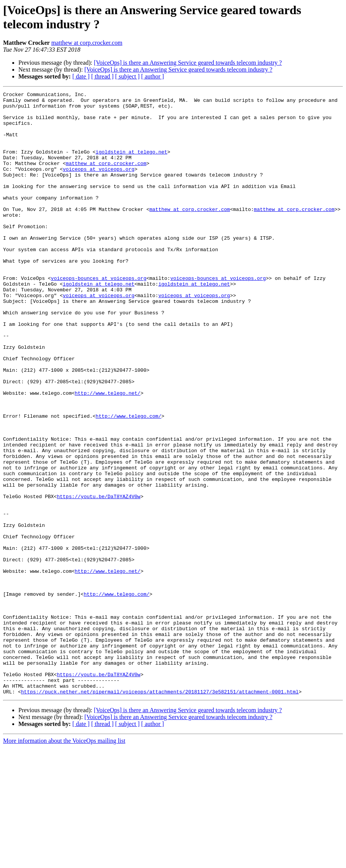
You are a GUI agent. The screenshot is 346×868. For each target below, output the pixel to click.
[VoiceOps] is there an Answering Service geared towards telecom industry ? (188, 63)
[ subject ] (127, 76)
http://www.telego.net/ (108, 454)
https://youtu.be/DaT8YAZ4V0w (98, 578)
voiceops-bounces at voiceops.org (99, 316)
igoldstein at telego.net (131, 164)
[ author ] (153, 76)
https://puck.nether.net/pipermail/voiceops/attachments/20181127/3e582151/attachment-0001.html (160, 812)
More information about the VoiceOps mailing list (64, 861)
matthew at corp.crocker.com (87, 43)
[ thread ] (102, 76)
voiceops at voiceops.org (99, 185)
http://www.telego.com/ (129, 481)
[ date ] (81, 76)
